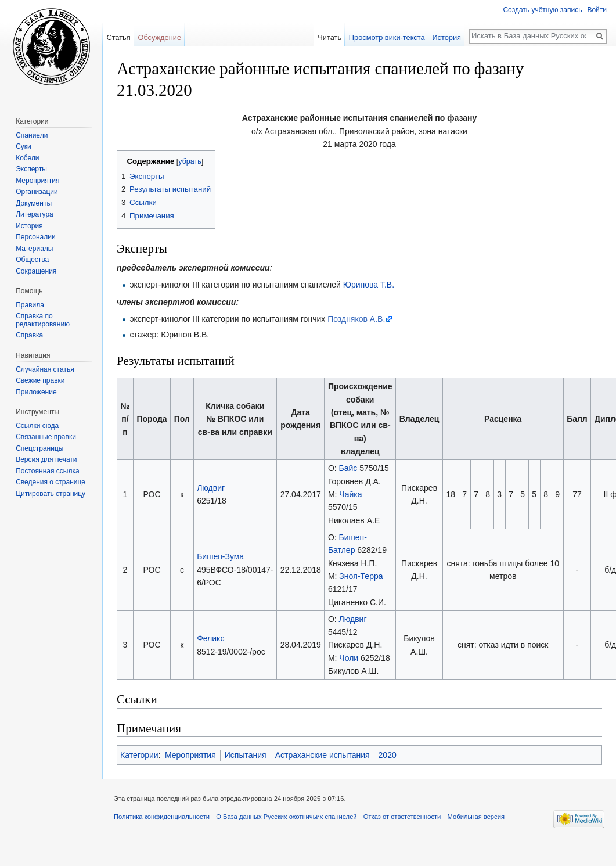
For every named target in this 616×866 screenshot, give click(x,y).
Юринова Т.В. (369, 285)
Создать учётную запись (542, 10)
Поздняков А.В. (356, 319)
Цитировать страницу (51, 494)
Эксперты (31, 169)
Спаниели (32, 135)
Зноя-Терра (361, 576)
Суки (24, 146)
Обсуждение (159, 37)
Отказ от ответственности (402, 817)
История (446, 37)
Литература (35, 214)
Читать (329, 37)
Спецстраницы (39, 448)
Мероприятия (190, 755)
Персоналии (36, 237)
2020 (388, 755)
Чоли (349, 658)
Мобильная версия (476, 817)
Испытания (246, 755)
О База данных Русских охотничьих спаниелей (286, 817)
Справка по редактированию (43, 320)
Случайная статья (45, 369)
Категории (139, 755)
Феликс (210, 638)
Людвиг (211, 488)
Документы (34, 203)
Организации (37, 192)
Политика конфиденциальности (162, 817)
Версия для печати (46, 459)
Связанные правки (46, 437)
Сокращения (36, 271)
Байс (348, 468)
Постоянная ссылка (47, 471)
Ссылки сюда (37, 426)
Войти (597, 10)
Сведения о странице (51, 482)
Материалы (34, 249)
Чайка (350, 494)
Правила (30, 305)
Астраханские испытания (323, 755)
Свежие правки (40, 380)
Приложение (36, 392)
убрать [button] (190, 161)
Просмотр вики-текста (387, 37)
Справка (29, 335)
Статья (118, 37)
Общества (32, 260)
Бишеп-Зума (220, 556)
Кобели (27, 158)
